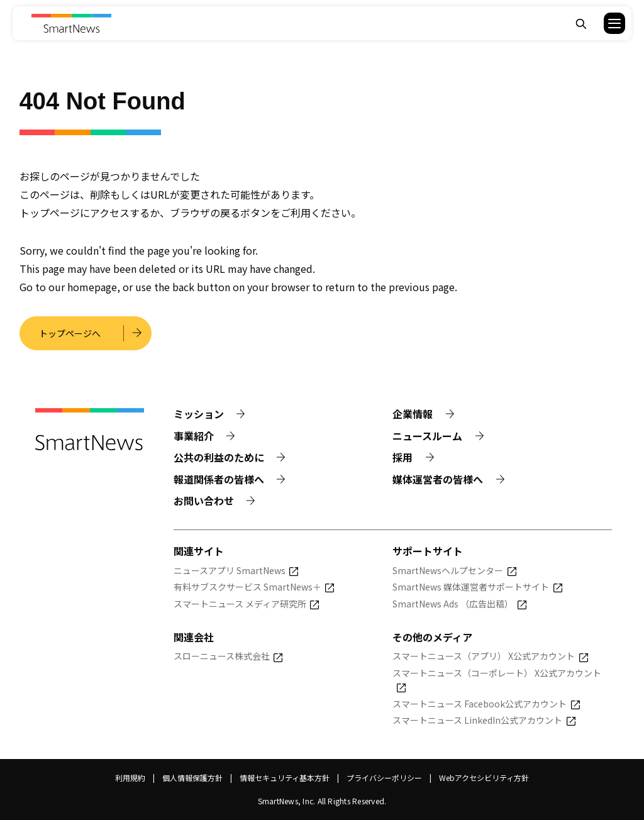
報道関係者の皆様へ (219, 479)
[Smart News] (71, 23)
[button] (607, 23)
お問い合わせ (204, 501)
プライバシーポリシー (384, 778)
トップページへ (70, 333)
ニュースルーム (427, 436)
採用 (402, 457)
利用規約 (130, 778)
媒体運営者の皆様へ (438, 479)
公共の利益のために (219, 457)
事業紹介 (194, 436)
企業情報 (413, 414)
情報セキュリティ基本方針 (285, 778)
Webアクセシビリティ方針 (484, 778)
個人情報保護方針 (192, 778)
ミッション (199, 414)
